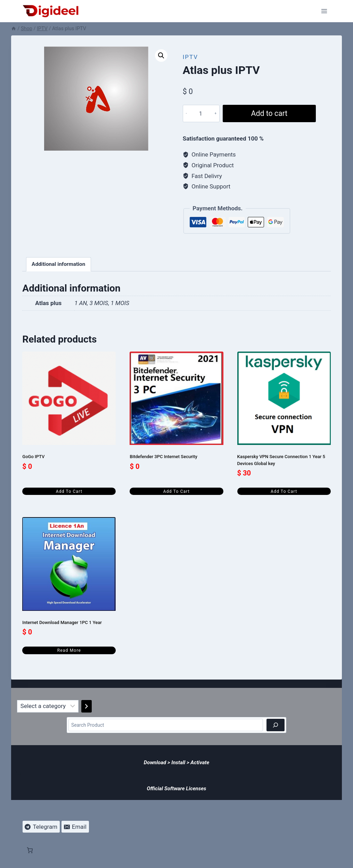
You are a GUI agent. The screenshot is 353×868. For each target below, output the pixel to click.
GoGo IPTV (33, 457)
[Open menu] (324, 11)
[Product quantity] (201, 113)
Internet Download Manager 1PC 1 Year (62, 622)
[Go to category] (87, 706)
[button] (161, 56)
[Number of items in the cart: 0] (18, 774)
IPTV (190, 57)
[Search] (276, 725)
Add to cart (269, 113)
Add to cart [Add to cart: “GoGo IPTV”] (69, 491)
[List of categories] (48, 706)
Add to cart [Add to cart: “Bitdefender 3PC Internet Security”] (176, 491)
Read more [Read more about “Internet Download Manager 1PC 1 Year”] (69, 650)
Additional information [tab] (58, 264)
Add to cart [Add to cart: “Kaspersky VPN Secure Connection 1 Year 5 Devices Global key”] (284, 491)
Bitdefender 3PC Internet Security (163, 457)
